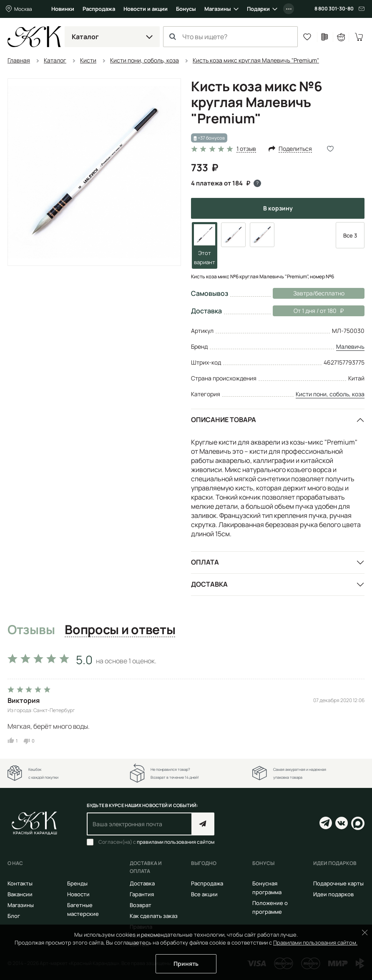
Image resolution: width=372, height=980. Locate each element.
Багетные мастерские (83, 909)
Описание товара (224, 420)
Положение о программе (270, 907)
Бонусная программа (267, 888)
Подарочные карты (338, 883)
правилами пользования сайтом (176, 842)
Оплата (205, 562)
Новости (78, 894)
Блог (14, 916)
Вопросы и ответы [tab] (120, 630)
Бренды (77, 883)
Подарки (258, 9)
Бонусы (186, 9)
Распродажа (99, 9)
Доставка (209, 584)
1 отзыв (246, 149)
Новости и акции (146, 9)
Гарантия (142, 894)
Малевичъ (350, 346)
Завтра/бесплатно (319, 293)
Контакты (20, 883)
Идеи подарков (333, 894)
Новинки (63, 9)
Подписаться (203, 824)
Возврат (141, 905)
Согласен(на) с (156, 842)
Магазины (218, 9)
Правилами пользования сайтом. (315, 942)
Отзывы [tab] (31, 630)
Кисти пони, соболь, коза (330, 394)
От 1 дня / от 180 (308, 311)
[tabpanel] (186, 696)
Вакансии (20, 894)
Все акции (204, 894)
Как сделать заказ (154, 916)
